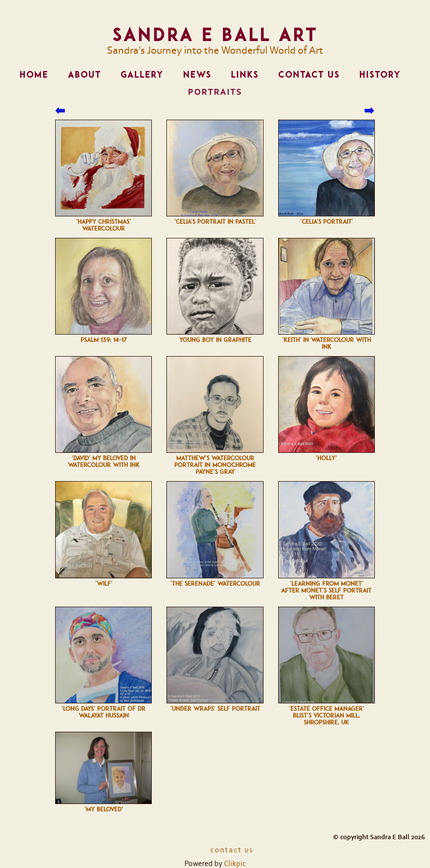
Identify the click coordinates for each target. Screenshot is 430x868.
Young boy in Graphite (215, 340)
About (84, 75)
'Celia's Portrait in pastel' (215, 222)
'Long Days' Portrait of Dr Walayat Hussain (103, 712)
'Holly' (326, 458)
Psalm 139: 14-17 (104, 340)
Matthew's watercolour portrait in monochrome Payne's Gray (215, 465)
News (197, 75)
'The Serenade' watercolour (215, 584)
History (380, 75)
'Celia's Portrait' (327, 222)
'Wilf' (104, 584)
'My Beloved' (104, 809)
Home (34, 75)
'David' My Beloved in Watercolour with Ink (104, 462)
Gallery (142, 75)
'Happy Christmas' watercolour (103, 225)
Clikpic (235, 864)
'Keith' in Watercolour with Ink (327, 343)
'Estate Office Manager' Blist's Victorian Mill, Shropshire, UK (327, 716)
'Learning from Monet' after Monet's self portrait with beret (326, 591)
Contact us (309, 75)
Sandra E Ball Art (215, 35)
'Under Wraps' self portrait (215, 709)
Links (245, 75)
